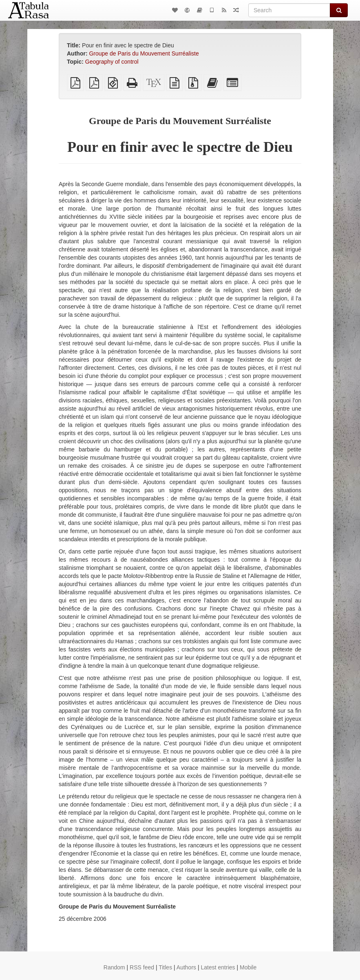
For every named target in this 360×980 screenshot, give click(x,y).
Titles (165, 967)
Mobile (248, 967)
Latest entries (218, 967)
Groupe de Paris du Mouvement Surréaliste (144, 53)
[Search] (289, 10)
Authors (186, 967)
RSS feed (142, 967)
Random (114, 967)
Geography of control (112, 62)
